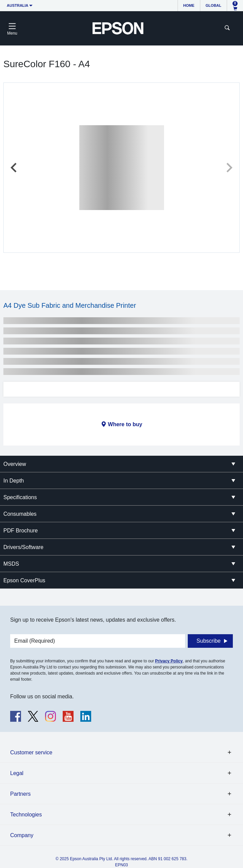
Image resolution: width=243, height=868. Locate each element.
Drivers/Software (23, 547)
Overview (15, 464)
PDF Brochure (21, 531)
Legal (17, 773)
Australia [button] (18, 5)
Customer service (31, 752)
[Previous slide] (14, 168)
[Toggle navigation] (12, 28)
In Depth (14, 481)
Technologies (26, 815)
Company (22, 835)
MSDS (11, 564)
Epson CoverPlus (24, 580)
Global (214, 5)
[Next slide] (229, 168)
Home (189, 5)
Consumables (20, 514)
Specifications (20, 497)
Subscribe (209, 641)
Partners (20, 794)
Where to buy (125, 424)
